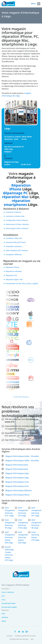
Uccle (3, 600)
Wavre (4, 621)
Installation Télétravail (14, 255)
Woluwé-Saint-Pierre (9, 603)
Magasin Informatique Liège (17, 473)
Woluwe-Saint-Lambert (9, 607)
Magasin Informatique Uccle (17, 482)
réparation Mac (15, 197)
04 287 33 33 (26, 164)
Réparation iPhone (20, 187)
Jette (3, 596)
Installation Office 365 (14, 238)
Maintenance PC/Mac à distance (17, 224)
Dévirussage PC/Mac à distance (17, 228)
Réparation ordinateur (14, 271)
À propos (9, 636)
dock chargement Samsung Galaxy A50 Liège (10, 537)
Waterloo (5, 617)
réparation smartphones (17, 203)
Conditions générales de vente (25, 636)
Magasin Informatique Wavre (17, 495)
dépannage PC (15, 193)
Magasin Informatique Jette (17, 465)
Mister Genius (10, 4)
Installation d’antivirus (14, 246)
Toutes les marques (21, 397)
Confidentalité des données (19, 639)
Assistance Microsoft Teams (16, 242)
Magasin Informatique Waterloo (19, 490)
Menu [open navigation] (36, 4)
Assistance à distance (14, 212)
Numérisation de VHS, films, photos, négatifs (22, 284)
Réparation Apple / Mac (14, 279)
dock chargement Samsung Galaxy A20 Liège (23, 537)
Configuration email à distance (17, 220)
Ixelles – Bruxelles (8, 592)
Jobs (32, 639)
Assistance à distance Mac (15, 216)
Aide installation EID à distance (17, 250)
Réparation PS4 (11, 275)
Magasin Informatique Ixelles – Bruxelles (22, 456)
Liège (3, 614)
